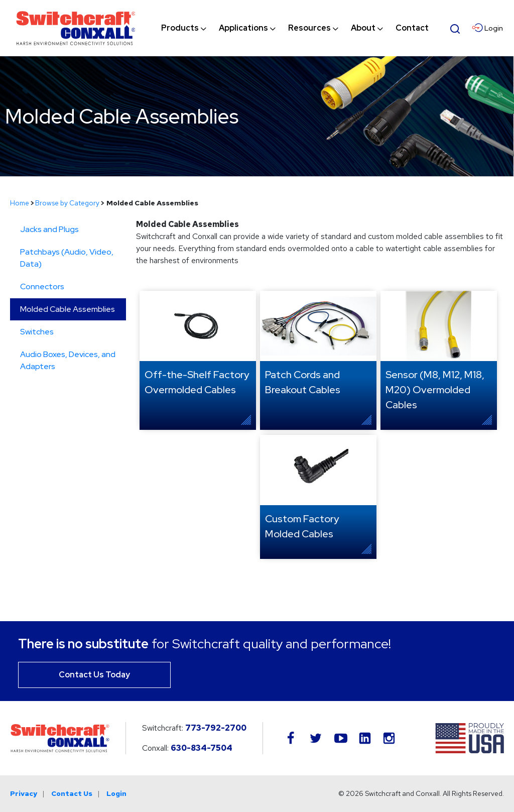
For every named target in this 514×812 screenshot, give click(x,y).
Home (20, 203)
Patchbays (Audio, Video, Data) (67, 258)
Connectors (42, 286)
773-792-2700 (216, 728)
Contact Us (72, 793)
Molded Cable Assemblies (68, 309)
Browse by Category (67, 203)
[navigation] (295, 28)
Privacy (24, 793)
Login (116, 793)
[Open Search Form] (455, 28)
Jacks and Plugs (49, 229)
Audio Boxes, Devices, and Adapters (68, 360)
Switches (37, 332)
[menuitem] (180, 28)
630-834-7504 (202, 748)
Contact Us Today (94, 675)
